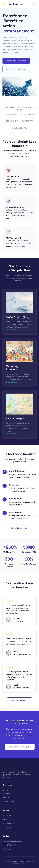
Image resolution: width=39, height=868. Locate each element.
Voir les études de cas (19, 701)
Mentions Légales (19, 863)
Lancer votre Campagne (16, 61)
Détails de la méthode (19, 528)
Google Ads (7, 815)
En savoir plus (13, 330)
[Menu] (34, 4)
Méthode (6, 798)
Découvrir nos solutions (16, 69)
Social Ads (6, 819)
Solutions (6, 794)
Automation (7, 827)
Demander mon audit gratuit (20, 747)
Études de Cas (8, 802)
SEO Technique (9, 823)
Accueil (5, 790)
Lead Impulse (13, 4)
